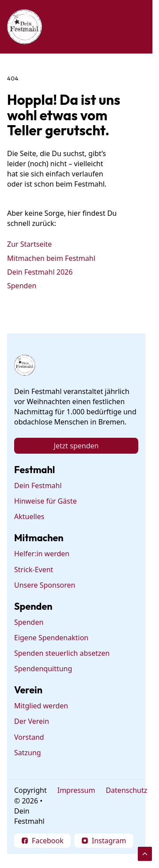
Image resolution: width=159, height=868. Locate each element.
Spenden (22, 286)
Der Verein (32, 722)
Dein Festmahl (38, 486)
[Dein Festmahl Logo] (25, 27)
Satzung (28, 753)
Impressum (76, 790)
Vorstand (29, 737)
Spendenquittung (43, 669)
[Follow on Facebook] (42, 841)
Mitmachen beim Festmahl (51, 258)
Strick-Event (34, 570)
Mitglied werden (41, 706)
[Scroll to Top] (145, 854)
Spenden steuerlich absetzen (62, 653)
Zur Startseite (29, 244)
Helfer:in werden (42, 554)
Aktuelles (29, 516)
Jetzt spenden (76, 446)
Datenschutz (126, 790)
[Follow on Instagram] (104, 841)
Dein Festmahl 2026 (40, 272)
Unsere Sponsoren (45, 585)
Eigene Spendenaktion (51, 638)
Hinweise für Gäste (45, 501)
